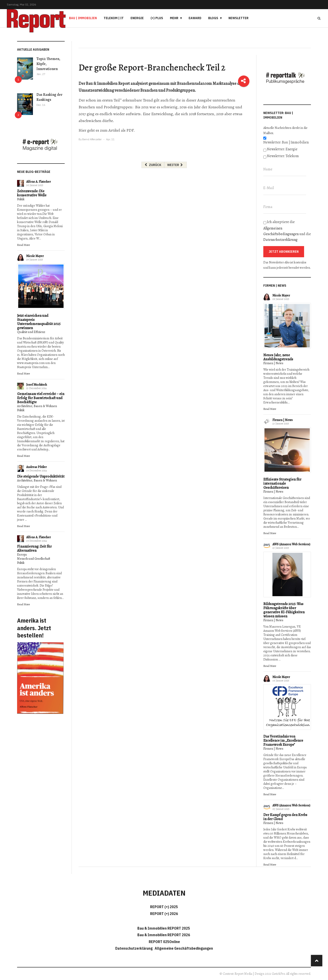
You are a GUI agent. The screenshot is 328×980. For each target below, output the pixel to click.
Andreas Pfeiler (36, 467)
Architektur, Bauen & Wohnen (37, 406)
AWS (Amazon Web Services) (291, 544)
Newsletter (238, 18)
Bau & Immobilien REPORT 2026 (164, 935)
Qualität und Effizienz (31, 332)
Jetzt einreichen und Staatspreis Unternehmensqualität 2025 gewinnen (39, 322)
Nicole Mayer (35, 256)
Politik (21, 199)
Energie (137, 18)
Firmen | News (273, 363)
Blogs (213, 18)
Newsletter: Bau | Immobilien (286, 142)
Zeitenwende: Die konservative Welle (32, 193)
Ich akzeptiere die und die (287, 231)
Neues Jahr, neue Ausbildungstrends (278, 357)
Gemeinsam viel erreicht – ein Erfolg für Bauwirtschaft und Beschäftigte (41, 398)
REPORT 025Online (164, 942)
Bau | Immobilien (83, 18)
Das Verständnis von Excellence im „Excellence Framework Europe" (283, 741)
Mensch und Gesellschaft (34, 559)
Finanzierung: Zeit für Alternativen (34, 548)
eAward (195, 18)
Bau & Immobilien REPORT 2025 (164, 928)
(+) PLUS (157, 18)
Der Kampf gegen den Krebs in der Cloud (285, 817)
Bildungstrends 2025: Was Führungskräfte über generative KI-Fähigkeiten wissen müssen (284, 610)
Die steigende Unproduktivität (41, 476)
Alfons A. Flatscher (38, 182)
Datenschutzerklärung (280, 240)
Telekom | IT (114, 18)
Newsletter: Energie (282, 149)
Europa (22, 555)
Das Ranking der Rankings (49, 97)
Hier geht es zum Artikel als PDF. (107, 130)
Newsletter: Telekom (283, 156)
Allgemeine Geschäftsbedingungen (184, 948)
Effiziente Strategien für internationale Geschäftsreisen (282, 484)
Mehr (174, 18)
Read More (23, 245)
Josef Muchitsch (37, 385)
